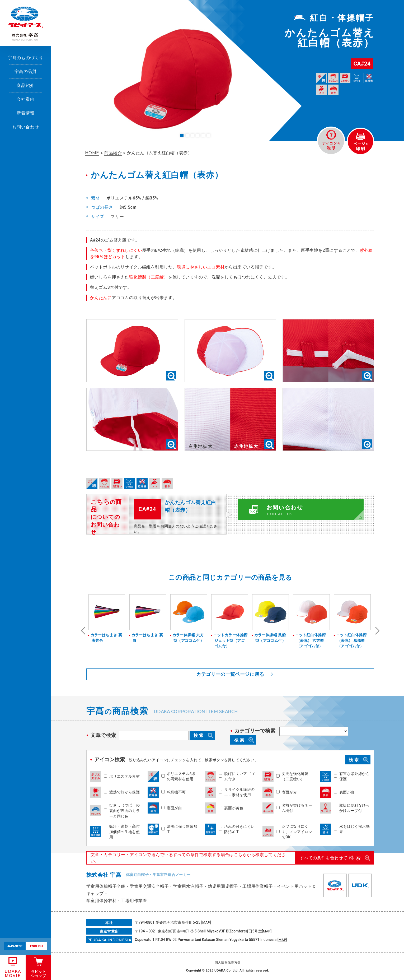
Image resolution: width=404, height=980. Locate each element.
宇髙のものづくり (26, 58)
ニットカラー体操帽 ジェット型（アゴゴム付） (230, 640)
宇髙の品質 (26, 71)
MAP (206, 922)
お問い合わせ (26, 127)
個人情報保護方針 (228, 962)
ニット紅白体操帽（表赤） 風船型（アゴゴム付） (353, 640)
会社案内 (25, 99)
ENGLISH (36, 946)
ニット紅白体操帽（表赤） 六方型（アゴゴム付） (312, 640)
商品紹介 (25, 85)
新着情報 (25, 113)
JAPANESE (15, 946)
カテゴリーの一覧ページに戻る (230, 674)
